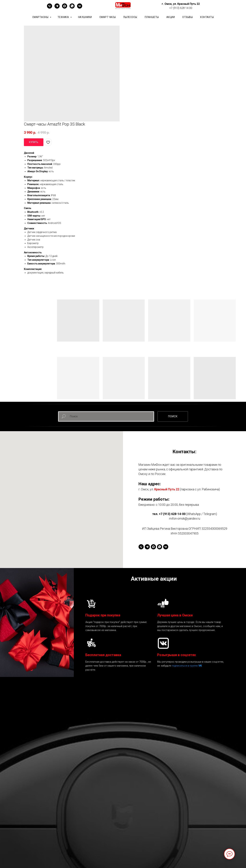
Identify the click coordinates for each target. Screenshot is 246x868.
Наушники (85, 17)
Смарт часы (108, 17)
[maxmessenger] (65, 8)
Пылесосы (130, 17)
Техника (64, 17)
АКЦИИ (171, 17)
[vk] (80, 8)
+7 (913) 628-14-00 (172, 514)
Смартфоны (41, 17)
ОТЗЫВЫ (187, 17)
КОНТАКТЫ (207, 17)
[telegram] (57, 8)
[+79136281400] (50, 8)
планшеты (152, 17)
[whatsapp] (72, 8)
